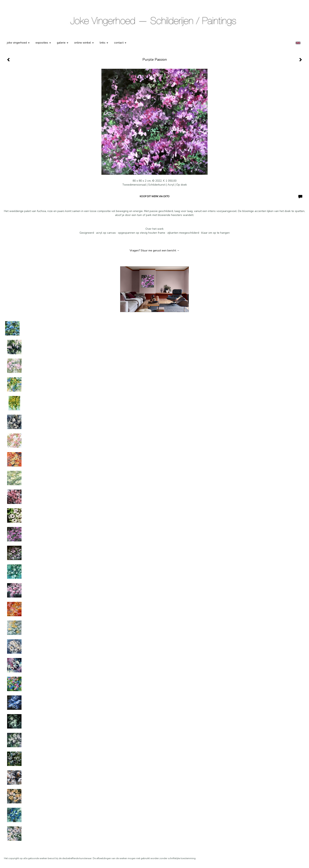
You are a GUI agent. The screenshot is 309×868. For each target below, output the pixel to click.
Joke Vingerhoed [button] (18, 43)
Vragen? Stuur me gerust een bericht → (155, 250)
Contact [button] (120, 43)
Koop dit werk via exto (155, 196)
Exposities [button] (43, 43)
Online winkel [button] (84, 43)
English (298, 43)
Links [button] (104, 43)
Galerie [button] (63, 43)
